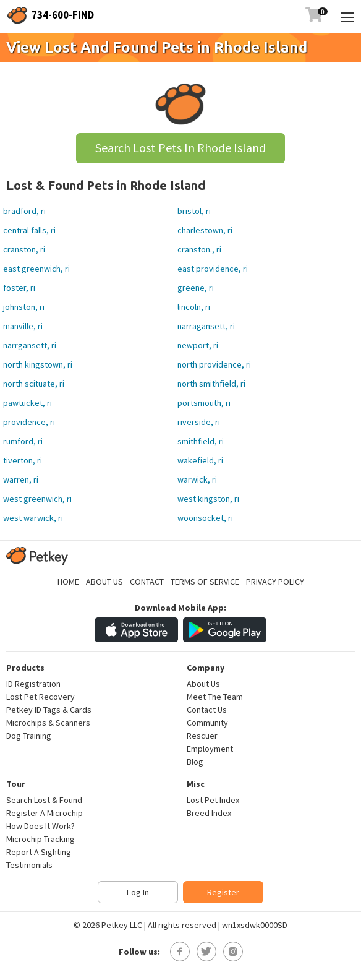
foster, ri (19, 288)
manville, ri (23, 326)
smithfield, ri (201, 441)
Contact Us (207, 710)
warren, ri (21, 479)
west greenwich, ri (37, 499)
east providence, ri (213, 269)
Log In (138, 892)
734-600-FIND (63, 15)
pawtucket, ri (28, 403)
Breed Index (209, 813)
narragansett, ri (206, 326)
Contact (147, 582)
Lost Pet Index (213, 800)
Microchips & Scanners (48, 723)
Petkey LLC (122, 925)
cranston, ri (24, 249)
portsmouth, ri (204, 403)
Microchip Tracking (40, 839)
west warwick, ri (33, 518)
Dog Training (29, 736)
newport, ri (198, 345)
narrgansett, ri (30, 345)
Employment (210, 749)
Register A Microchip (45, 813)
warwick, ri (197, 479)
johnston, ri (24, 307)
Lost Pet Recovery (40, 697)
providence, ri (29, 422)
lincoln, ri (194, 307)
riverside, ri (199, 422)
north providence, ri (214, 364)
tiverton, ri (23, 460)
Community (207, 723)
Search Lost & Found (44, 800)
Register (223, 892)
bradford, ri (24, 211)
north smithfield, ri (211, 384)
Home (68, 582)
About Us (104, 582)
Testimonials (29, 865)
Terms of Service (205, 582)
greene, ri (196, 288)
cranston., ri (199, 249)
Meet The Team (215, 697)
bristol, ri (194, 211)
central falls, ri (29, 230)
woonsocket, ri (205, 518)
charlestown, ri (205, 230)
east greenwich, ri (36, 269)
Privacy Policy (275, 582)
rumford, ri (23, 441)
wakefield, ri (200, 460)
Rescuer (202, 736)
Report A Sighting (39, 852)
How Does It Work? (40, 826)
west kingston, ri (208, 499)
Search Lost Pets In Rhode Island (180, 148)
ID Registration (33, 684)
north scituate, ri (34, 384)
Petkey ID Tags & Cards (49, 710)
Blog (195, 762)
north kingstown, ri (38, 364)
